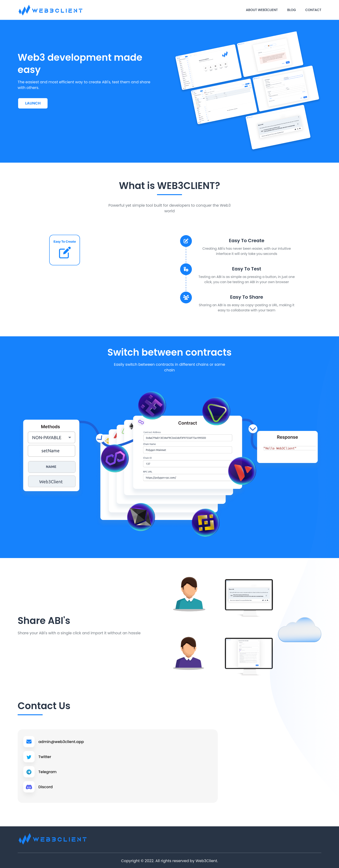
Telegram (49, 771)
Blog (292, 10)
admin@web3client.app (64, 741)
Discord (46, 786)
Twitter (46, 756)
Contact (313, 10)
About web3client (262, 10)
